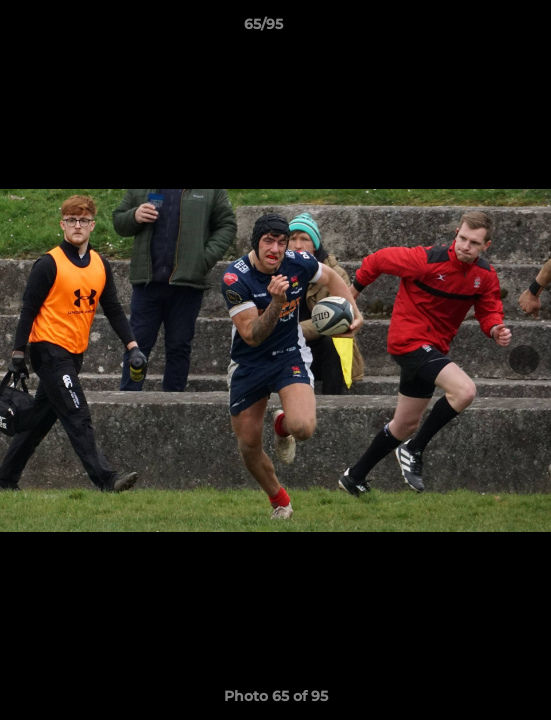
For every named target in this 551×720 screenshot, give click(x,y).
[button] (479, 29)
